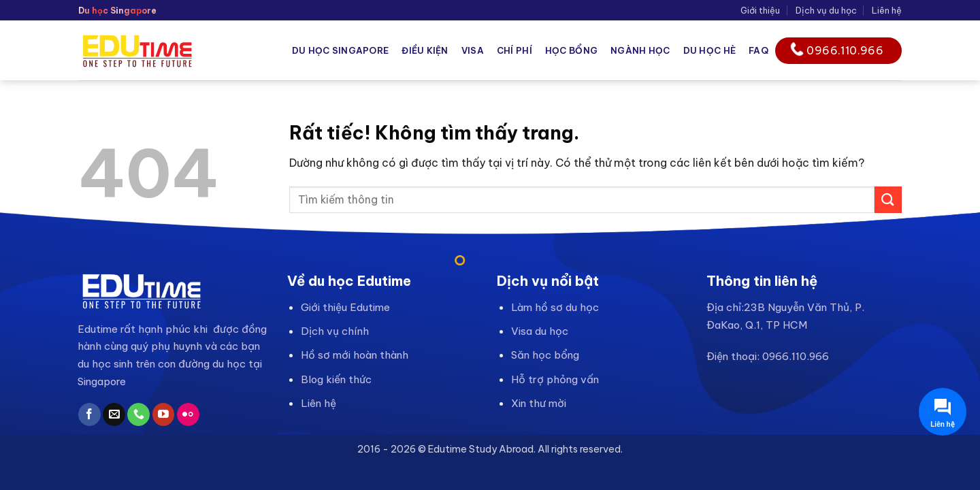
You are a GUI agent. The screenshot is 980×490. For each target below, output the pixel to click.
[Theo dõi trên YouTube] (164, 414)
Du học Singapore (340, 50)
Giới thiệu (760, 10)
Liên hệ (887, 10)
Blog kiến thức (336, 379)
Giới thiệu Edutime (345, 307)
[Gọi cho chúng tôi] (138, 414)
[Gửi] (888, 200)
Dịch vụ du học (826, 10)
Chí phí (514, 50)
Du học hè (709, 50)
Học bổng (571, 50)
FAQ (758, 50)
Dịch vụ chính (335, 331)
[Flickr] (188, 414)
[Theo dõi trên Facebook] (89, 414)
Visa (473, 50)
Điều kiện (425, 50)
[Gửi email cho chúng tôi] (114, 414)
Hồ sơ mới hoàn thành (355, 355)
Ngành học (640, 50)
